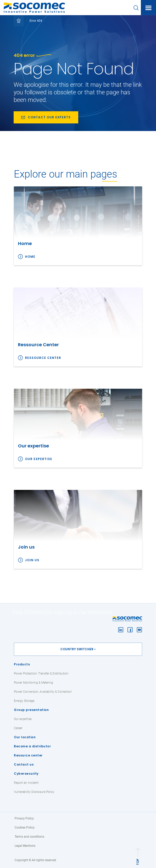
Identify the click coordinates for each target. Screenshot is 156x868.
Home (30, 257)
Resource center (28, 755)
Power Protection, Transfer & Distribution (41, 674)
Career (18, 728)
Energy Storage (24, 701)
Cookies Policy (25, 828)
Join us (32, 560)
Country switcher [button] (77, 649)
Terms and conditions (29, 837)
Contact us (24, 764)
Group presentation (31, 710)
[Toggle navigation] (148, 8)
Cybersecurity (26, 774)
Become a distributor (32, 746)
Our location (25, 737)
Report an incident (26, 783)
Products (22, 664)
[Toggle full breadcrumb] (19, 21)
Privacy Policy (24, 818)
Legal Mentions (25, 846)
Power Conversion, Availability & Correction (43, 692)
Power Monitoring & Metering (33, 683)
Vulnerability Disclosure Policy (34, 792)
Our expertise (39, 459)
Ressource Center (43, 358)
